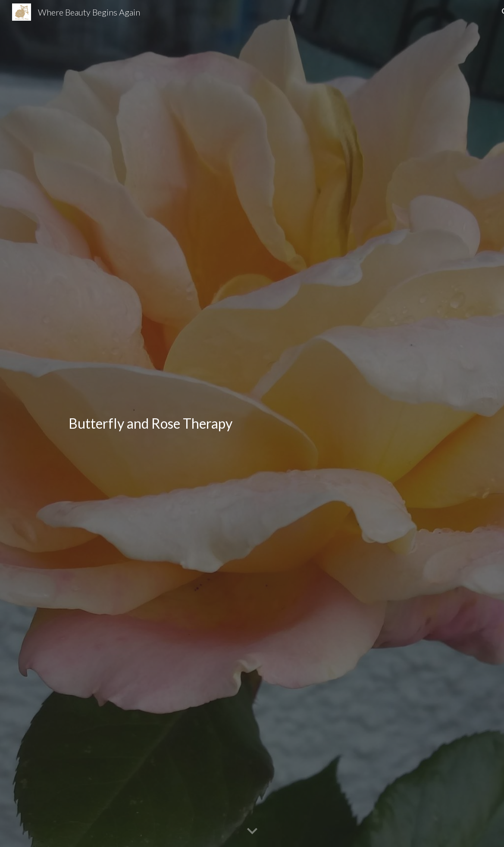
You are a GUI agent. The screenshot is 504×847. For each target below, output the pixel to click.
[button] (252, 831)
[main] (214, 423)
